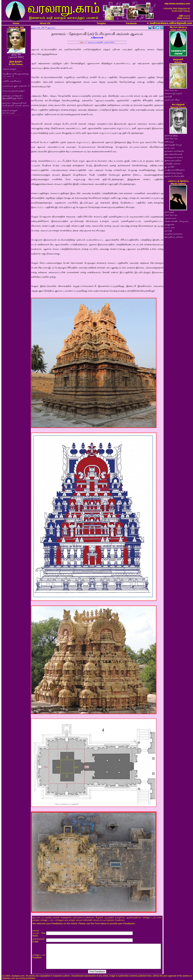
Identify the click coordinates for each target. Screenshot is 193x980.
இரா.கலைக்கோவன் (173, 154)
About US (45, 23)
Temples (101, 23)
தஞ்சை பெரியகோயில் (174, 176)
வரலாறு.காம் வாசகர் (174, 157)
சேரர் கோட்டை (171, 90)
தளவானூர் (169, 212)
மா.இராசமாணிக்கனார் (175, 170)
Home (16, 23)
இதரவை (51, 28)
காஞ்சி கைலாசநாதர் (173, 173)
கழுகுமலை (170, 224)
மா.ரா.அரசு (170, 148)
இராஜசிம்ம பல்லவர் (174, 237)
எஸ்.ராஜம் (169, 142)
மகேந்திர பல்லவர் (173, 164)
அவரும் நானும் (9, 69)
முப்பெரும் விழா (172, 100)
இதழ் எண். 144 (38, 28)
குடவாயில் (169, 167)
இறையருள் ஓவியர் (173, 160)
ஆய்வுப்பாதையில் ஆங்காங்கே (101, 42)
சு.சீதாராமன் (97, 38)
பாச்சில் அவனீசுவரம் (12, 81)
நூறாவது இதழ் (171, 135)
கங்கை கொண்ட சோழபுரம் (177, 221)
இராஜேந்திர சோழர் (173, 145)
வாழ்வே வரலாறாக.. (174, 234)
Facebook (131, 23)
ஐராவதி (168, 96)
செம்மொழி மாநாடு (173, 93)
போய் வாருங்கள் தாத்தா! (13, 91)
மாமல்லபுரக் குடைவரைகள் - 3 (16, 86)
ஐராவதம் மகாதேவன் (174, 151)
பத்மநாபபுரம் (171, 218)
